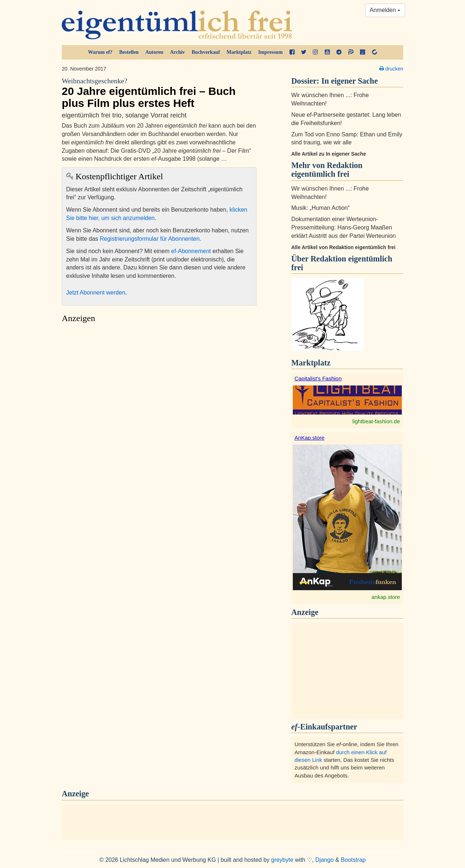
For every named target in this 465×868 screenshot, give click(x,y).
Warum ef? (100, 52)
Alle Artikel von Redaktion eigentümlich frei (343, 247)
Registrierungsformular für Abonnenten (150, 239)
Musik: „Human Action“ (321, 208)
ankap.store (386, 597)
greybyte (282, 860)
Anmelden (385, 10)
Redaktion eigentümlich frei (342, 263)
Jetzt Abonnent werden (96, 293)
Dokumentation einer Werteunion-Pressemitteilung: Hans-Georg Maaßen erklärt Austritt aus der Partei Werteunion (344, 227)
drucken (391, 69)
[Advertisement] (159, 395)
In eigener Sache (350, 81)
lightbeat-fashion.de (376, 421)
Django (325, 860)
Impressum (270, 52)
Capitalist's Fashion (318, 378)
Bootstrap (353, 860)
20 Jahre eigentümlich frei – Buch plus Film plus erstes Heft (159, 93)
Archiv (177, 52)
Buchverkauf (206, 52)
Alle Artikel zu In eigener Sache (329, 154)
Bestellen (129, 52)
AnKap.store (310, 438)
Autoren (154, 52)
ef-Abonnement (191, 251)
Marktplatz (239, 52)
